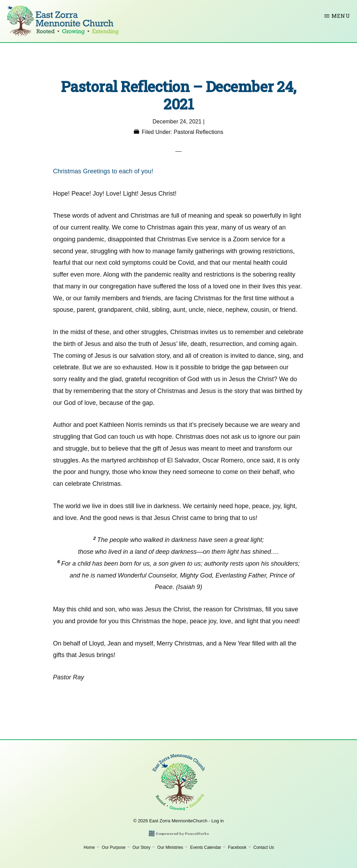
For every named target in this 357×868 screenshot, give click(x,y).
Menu (341, 16)
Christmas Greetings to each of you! (103, 171)
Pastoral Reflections (198, 132)
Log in (217, 821)
